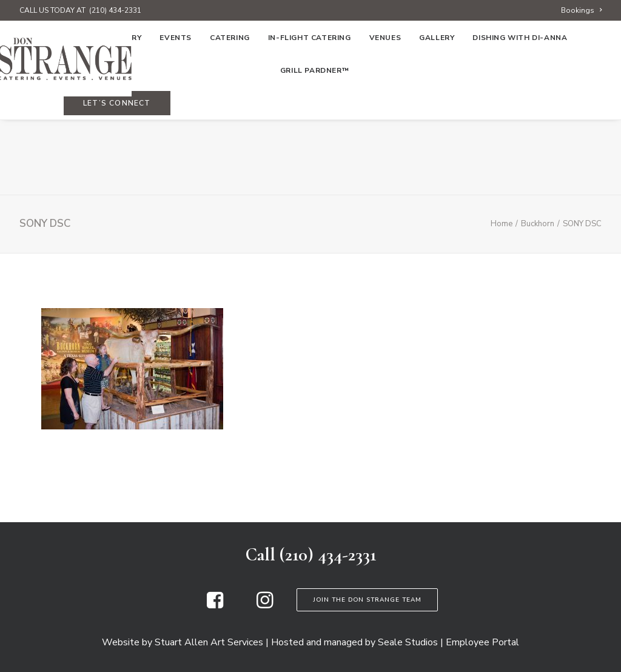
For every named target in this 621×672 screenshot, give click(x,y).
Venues (385, 113)
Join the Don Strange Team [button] (367, 600)
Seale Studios (408, 642)
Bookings (581, 10)
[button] (215, 605)
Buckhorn (538, 224)
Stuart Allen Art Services (209, 642)
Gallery (437, 113)
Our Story (118, 113)
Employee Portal (482, 642)
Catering (230, 113)
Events (176, 113)
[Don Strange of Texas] (310, 59)
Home (65, 113)
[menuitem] (581, 10)
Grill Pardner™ (314, 146)
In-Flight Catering (310, 113)
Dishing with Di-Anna (520, 113)
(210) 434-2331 (115, 10)
